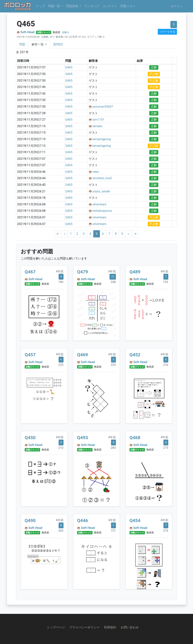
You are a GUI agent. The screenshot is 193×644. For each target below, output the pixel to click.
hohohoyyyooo (102, 211)
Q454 (135, 521)
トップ (41, 6)
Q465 (69, 67)
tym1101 (98, 120)
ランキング (92, 6)
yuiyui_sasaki (101, 191)
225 (61, 365)
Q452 (135, 355)
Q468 (135, 438)
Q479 (83, 272)
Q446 (83, 521)
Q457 (30, 355)
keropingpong (101, 139)
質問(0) (58, 44)
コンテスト (110, 6)
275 (166, 448)
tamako (97, 126)
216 (166, 365)
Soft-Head (28, 32)
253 (113, 365)
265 (61, 531)
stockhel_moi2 (102, 178)
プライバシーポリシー (84, 627)
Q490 (30, 521)
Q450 (30, 438)
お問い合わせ (130, 627)
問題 (22, 44)
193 (166, 282)
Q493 (83, 438)
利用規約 (110, 627)
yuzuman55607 (103, 107)
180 (61, 282)
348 (113, 282)
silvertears (99, 204)
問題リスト (128, 6)
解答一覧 (38, 44)
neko (96, 172)
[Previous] (65, 234)
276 (166, 531)
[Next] (129, 234)
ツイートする (167, 32)
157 (113, 531)
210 (61, 448)
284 (113, 448)
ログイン (176, 6)
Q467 (30, 272)
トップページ (56, 627)
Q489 (135, 272)
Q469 (83, 355)
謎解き (66, 32)
